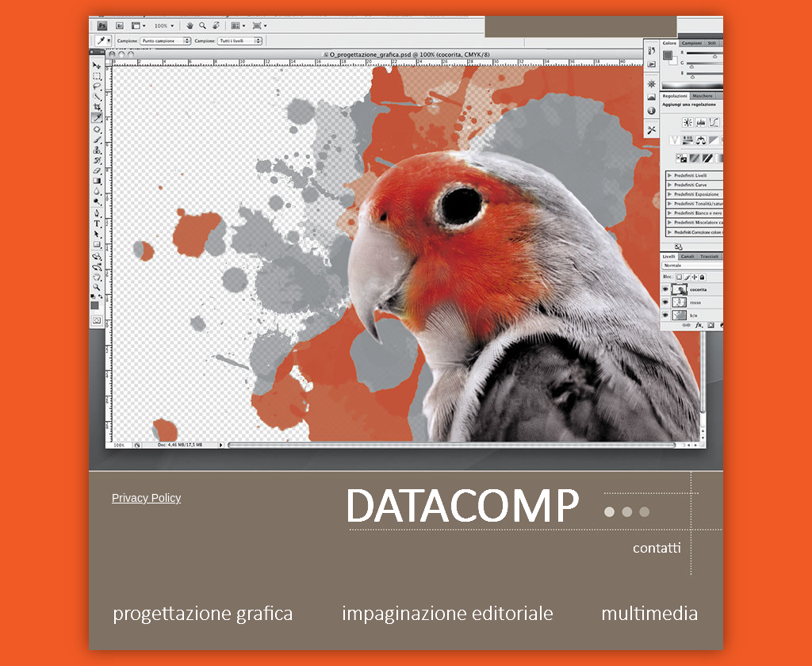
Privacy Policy (146, 498)
